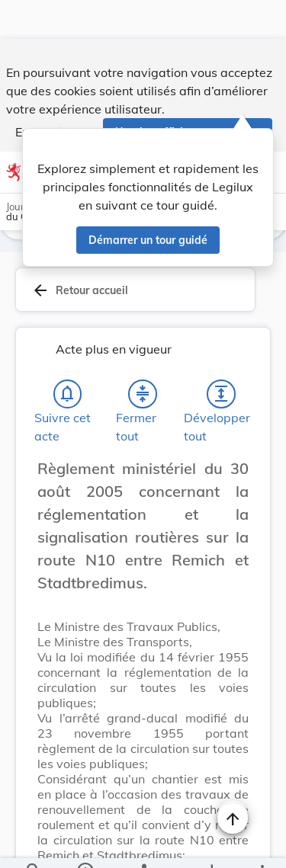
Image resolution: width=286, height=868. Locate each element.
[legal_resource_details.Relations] (143, 844)
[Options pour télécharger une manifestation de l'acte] (211, 844)
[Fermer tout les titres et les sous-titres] (143, 355)
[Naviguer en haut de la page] (233, 780)
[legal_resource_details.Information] (84, 844)
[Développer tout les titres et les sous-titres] (221, 355)
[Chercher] (34, 844)
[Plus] (262, 844)
